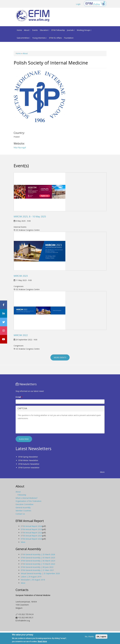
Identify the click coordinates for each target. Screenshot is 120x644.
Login (78, 4)
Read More (42, 641)
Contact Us (20, 514)
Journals (71, 30)
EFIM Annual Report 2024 (31, 526)
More (102, 472)
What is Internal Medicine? (26, 498)
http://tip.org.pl (20, 147)
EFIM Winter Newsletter (28, 460)
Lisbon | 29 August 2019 (31, 577)
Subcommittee (23, 38)
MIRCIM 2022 (21, 335)
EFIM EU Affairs (55, 38)
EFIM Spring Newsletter (28, 457)
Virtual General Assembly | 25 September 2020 (40, 573)
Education (45, 30)
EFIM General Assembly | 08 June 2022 (37, 567)
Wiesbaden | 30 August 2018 (33, 580)
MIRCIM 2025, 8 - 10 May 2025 (30, 216)
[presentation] (37, 426)
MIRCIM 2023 (21, 276)
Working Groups (84, 30)
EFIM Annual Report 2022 (31, 533)
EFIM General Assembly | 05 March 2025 (38, 558)
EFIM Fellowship (58, 30)
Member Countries (23, 511)
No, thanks (89, 636)
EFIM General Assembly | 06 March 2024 (38, 561)
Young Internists (40, 38)
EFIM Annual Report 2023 (31, 529)
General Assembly (23, 508)
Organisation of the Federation (28, 501)
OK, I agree (101, 637)
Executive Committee (24, 504)
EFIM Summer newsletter (29, 468)
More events (60, 357)
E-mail (19, 397)
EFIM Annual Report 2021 (31, 536)
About (27, 30)
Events (35, 30)
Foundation (69, 38)
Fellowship (22, 495)
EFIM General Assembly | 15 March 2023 (38, 564)
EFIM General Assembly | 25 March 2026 (38, 554)
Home (19, 30)
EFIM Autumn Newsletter (29, 464)
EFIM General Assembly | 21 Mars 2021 (37, 570)
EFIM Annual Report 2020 (31, 539)
